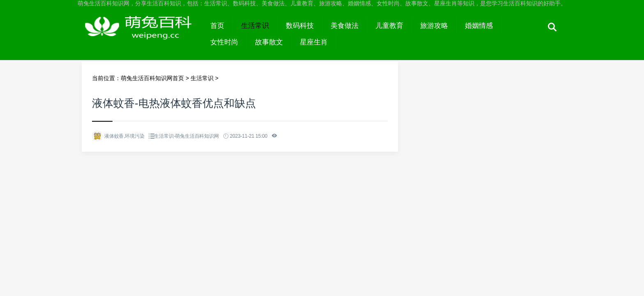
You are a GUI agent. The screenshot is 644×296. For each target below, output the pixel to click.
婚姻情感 (479, 26)
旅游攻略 (434, 26)
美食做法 (345, 26)
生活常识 (255, 26)
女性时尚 (224, 42)
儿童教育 (389, 26)
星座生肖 (314, 42)
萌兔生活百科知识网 (142, 34)
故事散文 (269, 42)
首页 (217, 26)
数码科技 (300, 26)
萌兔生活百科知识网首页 (152, 78)
